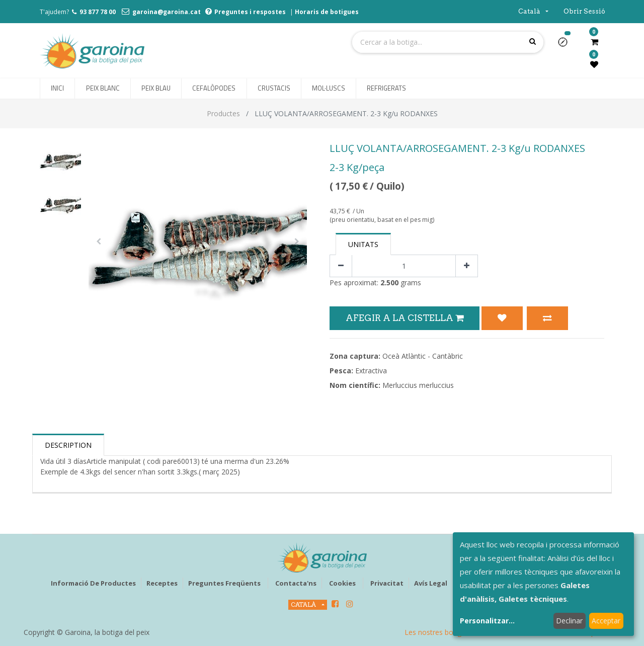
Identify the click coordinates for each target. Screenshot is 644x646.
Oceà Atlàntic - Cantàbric (423, 356)
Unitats (363, 244)
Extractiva (371, 371)
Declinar (569, 621)
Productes (223, 113)
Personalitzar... (487, 621)
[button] (567, 45)
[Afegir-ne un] (467, 266)
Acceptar (606, 621)
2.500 (389, 282)
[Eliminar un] (341, 266)
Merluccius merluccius (418, 385)
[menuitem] (57, 89)
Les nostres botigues (439, 632)
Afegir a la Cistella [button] (405, 318)
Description (68, 445)
